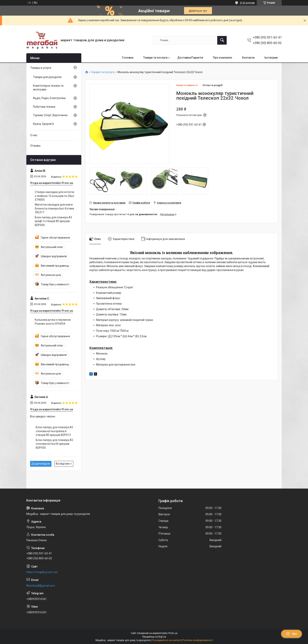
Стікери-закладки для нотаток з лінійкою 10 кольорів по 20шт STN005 (55, 196)
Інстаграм (271, 58)
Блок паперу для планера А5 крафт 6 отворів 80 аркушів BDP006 (53, 221)
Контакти (248, 58)
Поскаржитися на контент (166, 640)
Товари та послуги (155, 58)
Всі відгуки (63, 464)
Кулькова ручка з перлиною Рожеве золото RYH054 (53, 322)
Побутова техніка (44, 107)
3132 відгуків (247, 3)
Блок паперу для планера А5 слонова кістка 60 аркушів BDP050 (54, 444)
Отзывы (35, 146)
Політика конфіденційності (198, 640)
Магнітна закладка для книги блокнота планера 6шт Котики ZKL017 (54, 208)
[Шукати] (222, 40)
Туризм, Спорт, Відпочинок (50, 115)
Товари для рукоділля (47, 77)
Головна (128, 58)
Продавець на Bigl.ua (154, 637)
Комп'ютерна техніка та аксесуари (48, 88)
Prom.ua (173, 633)
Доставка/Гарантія (190, 58)
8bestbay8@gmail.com (41, 586)
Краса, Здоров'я (43, 124)
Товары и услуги (41, 68)
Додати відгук (41, 464)
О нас (34, 135)
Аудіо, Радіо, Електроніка (49, 98)
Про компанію (223, 58)
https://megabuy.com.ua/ (42, 572)
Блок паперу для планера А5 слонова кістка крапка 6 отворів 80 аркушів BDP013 (54, 431)
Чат (291, 634)
